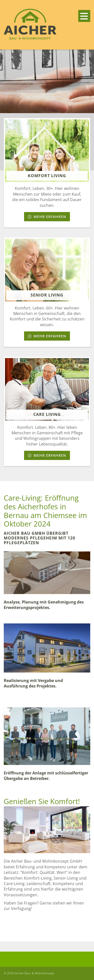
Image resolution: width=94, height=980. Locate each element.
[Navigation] (84, 16)
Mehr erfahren (50, 217)
